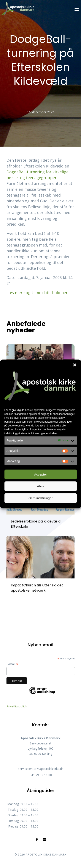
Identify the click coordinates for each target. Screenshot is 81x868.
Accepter (40, 474)
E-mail (13, 664)
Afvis (40, 486)
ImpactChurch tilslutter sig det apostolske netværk (37, 588)
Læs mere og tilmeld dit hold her (37, 293)
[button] (75, 365)
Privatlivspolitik (17, 706)
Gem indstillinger (41, 498)
